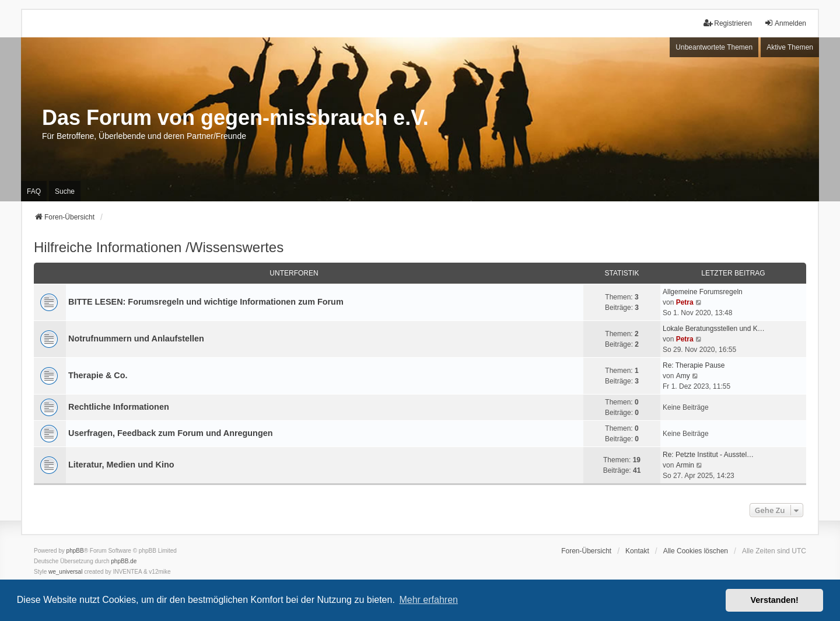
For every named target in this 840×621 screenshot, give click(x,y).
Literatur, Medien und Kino (121, 465)
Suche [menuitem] (65, 191)
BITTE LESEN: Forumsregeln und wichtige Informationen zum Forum (206, 302)
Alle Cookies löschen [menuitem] (696, 551)
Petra (685, 302)
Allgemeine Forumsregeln (703, 292)
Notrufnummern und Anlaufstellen (136, 339)
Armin (685, 465)
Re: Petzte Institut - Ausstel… (708, 455)
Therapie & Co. (98, 375)
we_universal (65, 572)
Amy (683, 376)
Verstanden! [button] (775, 600)
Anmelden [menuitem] (785, 23)
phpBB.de (124, 561)
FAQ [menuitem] (34, 191)
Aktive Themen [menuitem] (790, 47)
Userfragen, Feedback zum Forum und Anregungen (170, 433)
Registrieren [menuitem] (728, 23)
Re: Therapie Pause (694, 365)
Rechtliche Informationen (119, 407)
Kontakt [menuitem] (637, 551)
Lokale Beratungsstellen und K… (714, 329)
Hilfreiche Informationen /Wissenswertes (159, 247)
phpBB (75, 551)
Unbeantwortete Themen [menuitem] (714, 47)
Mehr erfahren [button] (428, 600)
